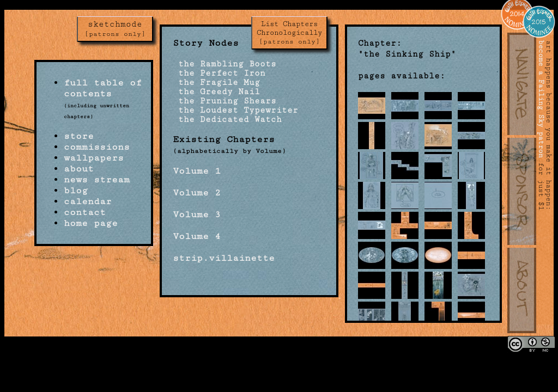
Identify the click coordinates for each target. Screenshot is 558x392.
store (79, 136)
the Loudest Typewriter (235, 110)
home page (91, 223)
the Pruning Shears (225, 101)
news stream (97, 180)
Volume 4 (197, 236)
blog (76, 191)
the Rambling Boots (225, 64)
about (79, 169)
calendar (88, 201)
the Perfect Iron (219, 73)
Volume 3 (197, 215)
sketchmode (115, 29)
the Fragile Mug (216, 82)
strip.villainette (224, 258)
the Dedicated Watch (227, 120)
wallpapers (94, 158)
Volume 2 (197, 193)
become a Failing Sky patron (541, 99)
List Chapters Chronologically (289, 33)
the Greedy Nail (216, 92)
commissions (97, 147)
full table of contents (103, 88)
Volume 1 (197, 171)
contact (85, 212)
